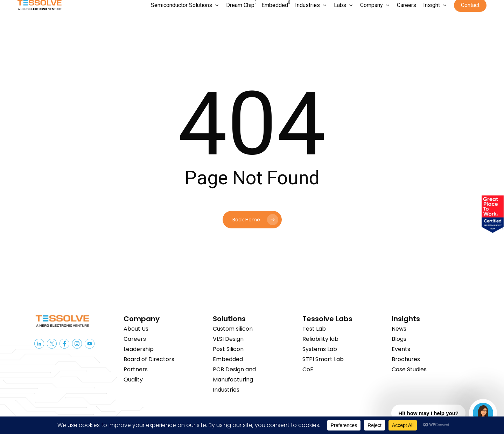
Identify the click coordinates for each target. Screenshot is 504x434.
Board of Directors (149, 359)
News (399, 329)
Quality (133, 380)
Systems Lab (320, 349)
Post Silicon (228, 349)
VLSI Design (228, 339)
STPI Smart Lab (323, 359)
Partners (136, 369)
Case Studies (409, 369)
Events (401, 349)
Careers (135, 339)
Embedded (228, 359)
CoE (308, 369)
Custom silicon (233, 329)
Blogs (399, 339)
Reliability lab (320, 339)
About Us (136, 329)
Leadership (139, 349)
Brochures (406, 359)
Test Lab (314, 329)
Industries (226, 390)
